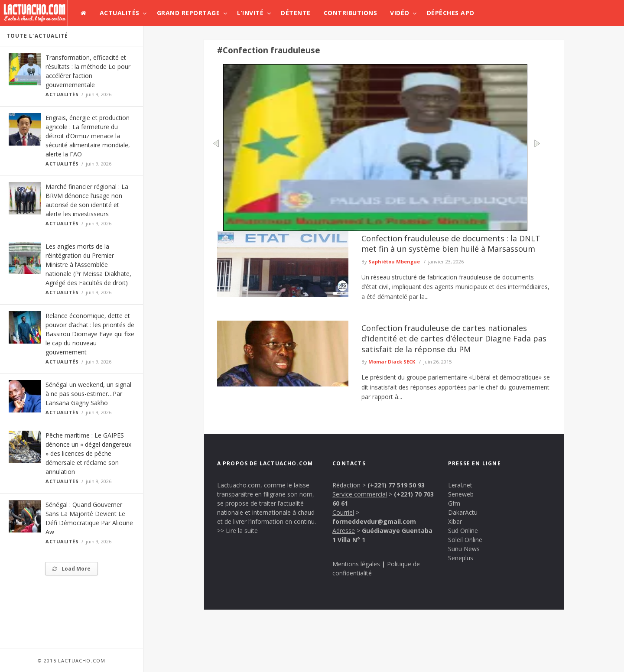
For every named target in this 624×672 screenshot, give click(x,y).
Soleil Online (465, 540)
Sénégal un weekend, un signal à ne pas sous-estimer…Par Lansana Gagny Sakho (88, 394)
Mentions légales (356, 564)
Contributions (351, 13)
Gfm (454, 503)
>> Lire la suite (237, 531)
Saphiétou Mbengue (394, 261)
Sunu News (464, 549)
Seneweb (461, 494)
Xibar (455, 521)
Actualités (120, 13)
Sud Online (463, 531)
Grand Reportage (188, 13)
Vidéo (400, 13)
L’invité (250, 13)
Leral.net (460, 485)
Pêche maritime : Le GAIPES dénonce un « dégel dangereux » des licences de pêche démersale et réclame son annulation (88, 453)
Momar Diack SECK (392, 362)
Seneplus (461, 558)
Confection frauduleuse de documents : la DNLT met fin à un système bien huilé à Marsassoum (451, 243)
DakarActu (463, 512)
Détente (296, 13)
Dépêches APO (451, 13)
